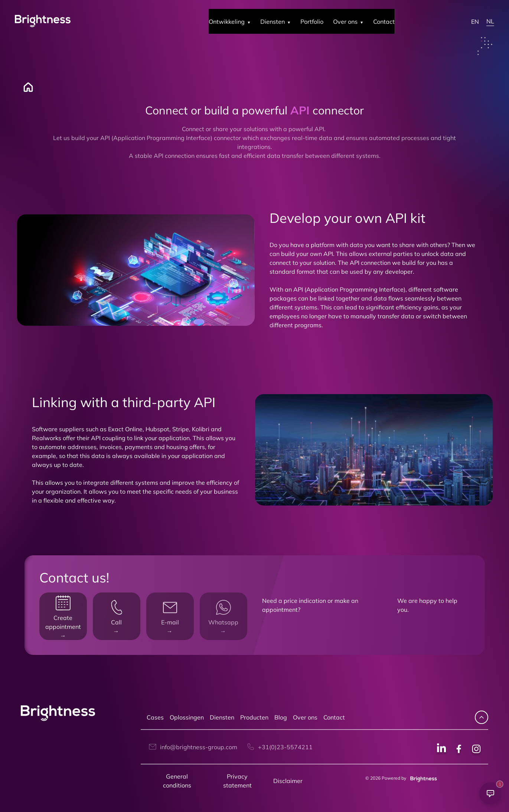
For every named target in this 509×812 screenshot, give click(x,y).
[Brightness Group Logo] (43, 21)
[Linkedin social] (441, 750)
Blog (281, 717)
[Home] (25, 87)
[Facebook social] (459, 750)
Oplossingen (187, 717)
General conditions (177, 781)
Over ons (305, 717)
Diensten (222, 717)
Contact (334, 717)
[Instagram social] (476, 750)
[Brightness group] (422, 778)
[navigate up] (482, 717)
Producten (254, 717)
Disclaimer (288, 781)
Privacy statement (237, 781)
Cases (155, 717)
